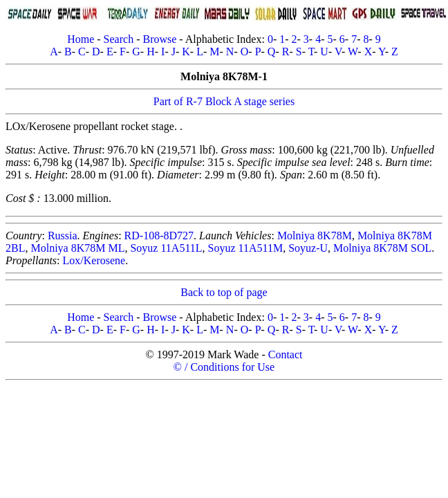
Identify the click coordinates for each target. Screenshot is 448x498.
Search (119, 39)
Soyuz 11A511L (166, 248)
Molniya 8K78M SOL (382, 248)
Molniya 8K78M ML (77, 248)
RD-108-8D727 (159, 236)
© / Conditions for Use (224, 367)
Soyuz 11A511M (246, 248)
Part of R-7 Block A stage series (224, 101)
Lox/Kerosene (94, 260)
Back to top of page (224, 292)
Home (81, 39)
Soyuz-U (308, 248)
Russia (63, 236)
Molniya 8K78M (315, 236)
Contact (286, 354)
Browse (159, 39)
